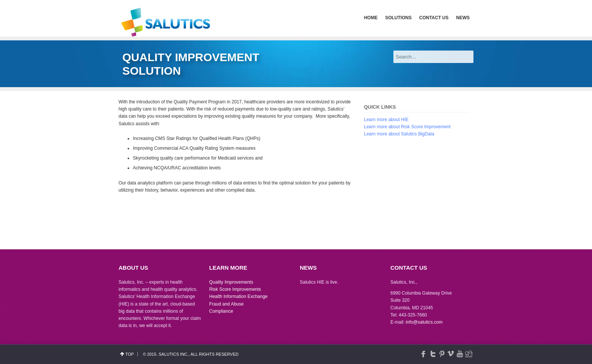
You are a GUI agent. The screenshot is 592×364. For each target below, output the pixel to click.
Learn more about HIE (386, 120)
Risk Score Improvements (235, 289)
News (463, 18)
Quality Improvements (231, 282)
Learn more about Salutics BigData (399, 134)
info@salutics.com (424, 322)
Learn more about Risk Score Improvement (407, 127)
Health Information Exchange (238, 296)
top (129, 354)
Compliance (221, 311)
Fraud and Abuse (226, 304)
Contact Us (434, 18)
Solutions (398, 18)
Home (371, 18)
